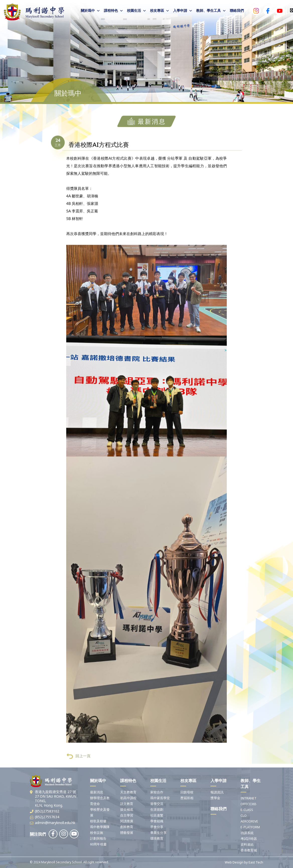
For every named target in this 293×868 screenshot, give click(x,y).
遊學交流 (157, 804)
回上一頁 (79, 768)
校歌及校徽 (98, 821)
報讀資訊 (217, 792)
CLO (244, 815)
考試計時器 (249, 839)
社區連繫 (157, 815)
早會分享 (157, 827)
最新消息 (97, 792)
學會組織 (157, 821)
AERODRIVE (249, 821)
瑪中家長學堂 (160, 798)
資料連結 (247, 844)
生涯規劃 (157, 809)
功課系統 (247, 833)
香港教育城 (249, 850)
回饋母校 (187, 792)
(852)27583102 (47, 811)
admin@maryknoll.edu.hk (55, 823)
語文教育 (127, 804)
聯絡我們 (237, 10)
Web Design (234, 862)
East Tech (256, 862)
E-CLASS (247, 810)
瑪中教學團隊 (100, 827)
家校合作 (157, 792)
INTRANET (249, 798)
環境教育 (157, 838)
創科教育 (127, 827)
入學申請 (180, 10)
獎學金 (215, 798)
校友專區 (157, 10)
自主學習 (127, 815)
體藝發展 (127, 833)
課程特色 (111, 10)
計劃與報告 (98, 838)
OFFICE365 (248, 804)
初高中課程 (128, 798)
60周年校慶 (98, 844)
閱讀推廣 (127, 821)
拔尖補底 (127, 809)
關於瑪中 (88, 10)
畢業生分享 (158, 833)
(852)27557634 (47, 817)
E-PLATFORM (250, 827)
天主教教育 (128, 792)
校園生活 (134, 10)
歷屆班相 (187, 798)
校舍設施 (97, 833)
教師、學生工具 (208, 10)
